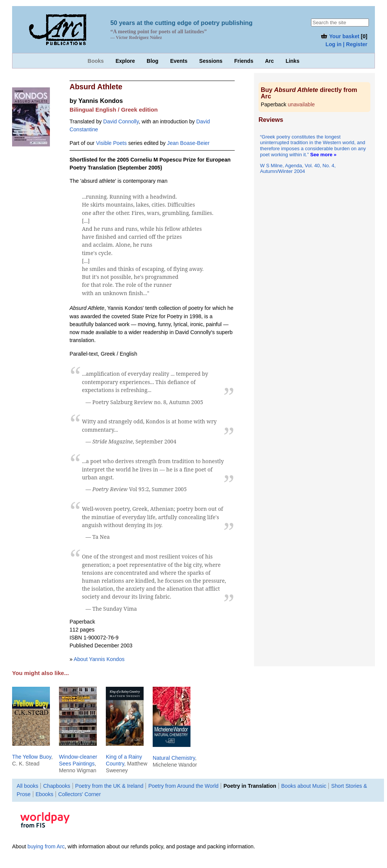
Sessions (211, 61)
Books (96, 61)
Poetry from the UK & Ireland (109, 786)
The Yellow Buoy (32, 757)
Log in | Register (346, 44)
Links (293, 61)
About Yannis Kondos (99, 659)
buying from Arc (46, 846)
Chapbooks (57, 786)
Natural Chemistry (174, 758)
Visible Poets (111, 143)
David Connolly (121, 121)
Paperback (288, 104)
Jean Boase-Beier (188, 143)
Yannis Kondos (101, 101)
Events (179, 61)
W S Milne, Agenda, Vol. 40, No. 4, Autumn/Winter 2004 (298, 169)
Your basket (340, 36)
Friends (244, 61)
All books (27, 786)
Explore (125, 61)
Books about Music (304, 786)
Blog (152, 61)
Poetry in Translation (250, 786)
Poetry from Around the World (183, 786)
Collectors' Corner (80, 794)
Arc (269, 61)
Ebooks (44, 794)
